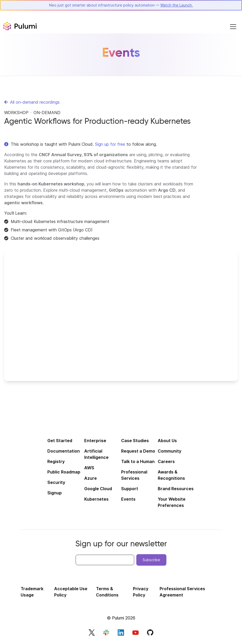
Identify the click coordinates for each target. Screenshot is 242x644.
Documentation (64, 451)
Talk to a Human (138, 461)
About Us (167, 441)
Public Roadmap (64, 472)
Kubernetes (96, 499)
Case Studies (135, 441)
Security (56, 482)
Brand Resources (176, 489)
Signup (55, 493)
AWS (89, 468)
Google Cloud (98, 489)
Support (130, 489)
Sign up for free (110, 144)
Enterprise (95, 441)
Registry (56, 461)
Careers (166, 461)
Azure (91, 478)
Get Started (60, 441)
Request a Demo (138, 451)
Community (170, 451)
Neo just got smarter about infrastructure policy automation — (121, 5)
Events (128, 499)
